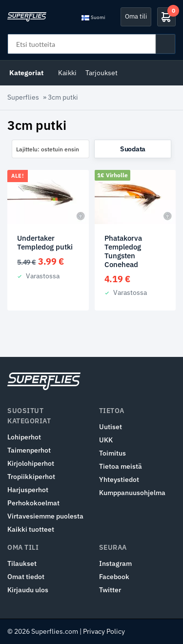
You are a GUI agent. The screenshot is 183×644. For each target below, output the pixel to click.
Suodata (133, 149)
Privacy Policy (104, 631)
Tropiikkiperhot (31, 477)
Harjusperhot (28, 490)
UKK (106, 440)
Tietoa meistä (121, 466)
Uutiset (111, 427)
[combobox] (51, 149)
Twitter (110, 590)
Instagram (115, 563)
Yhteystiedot (119, 479)
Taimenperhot (29, 450)
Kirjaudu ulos (28, 590)
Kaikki (67, 73)
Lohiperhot (24, 437)
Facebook (114, 577)
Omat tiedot (26, 577)
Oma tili (136, 16)
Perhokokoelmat (33, 503)
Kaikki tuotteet (31, 529)
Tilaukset (22, 563)
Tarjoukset (102, 73)
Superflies (23, 97)
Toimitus (112, 453)
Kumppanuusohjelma (132, 493)
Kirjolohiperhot (31, 463)
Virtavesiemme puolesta (45, 516)
